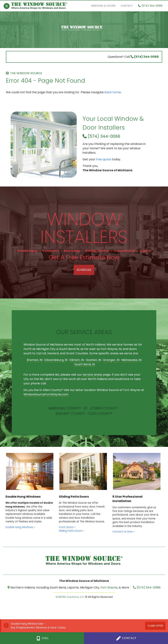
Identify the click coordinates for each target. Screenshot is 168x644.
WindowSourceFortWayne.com (46, 394)
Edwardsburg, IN (56, 360)
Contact (127, 6)
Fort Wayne (109, 587)
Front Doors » (67, 527)
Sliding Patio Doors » (71, 531)
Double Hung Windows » (20, 527)
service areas (92, 375)
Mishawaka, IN (131, 360)
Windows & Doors (103, 6)
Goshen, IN (93, 360)
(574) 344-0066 (150, 6)
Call (42, 638)
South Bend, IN (85, 364)
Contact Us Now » (123, 532)
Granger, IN (111, 360)
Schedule (84, 270)
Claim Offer (155, 626)
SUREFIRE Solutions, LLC (70, 597)
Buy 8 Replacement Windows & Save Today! (38, 628)
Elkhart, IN (77, 360)
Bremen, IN (35, 360)
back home (113, 92)
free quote (104, 159)
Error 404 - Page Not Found (84, 78)
